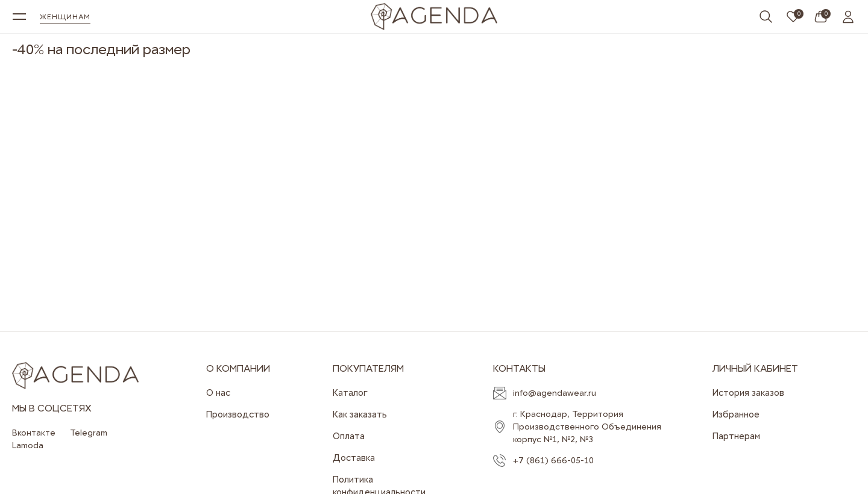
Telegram (89, 433)
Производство (238, 414)
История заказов (748, 393)
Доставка (354, 458)
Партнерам (736, 436)
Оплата (349, 436)
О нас (218, 393)
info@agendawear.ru (555, 393)
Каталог (350, 393)
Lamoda (28, 445)
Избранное (736, 414)
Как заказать (360, 414)
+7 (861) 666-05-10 (553, 460)
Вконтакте (34, 433)
